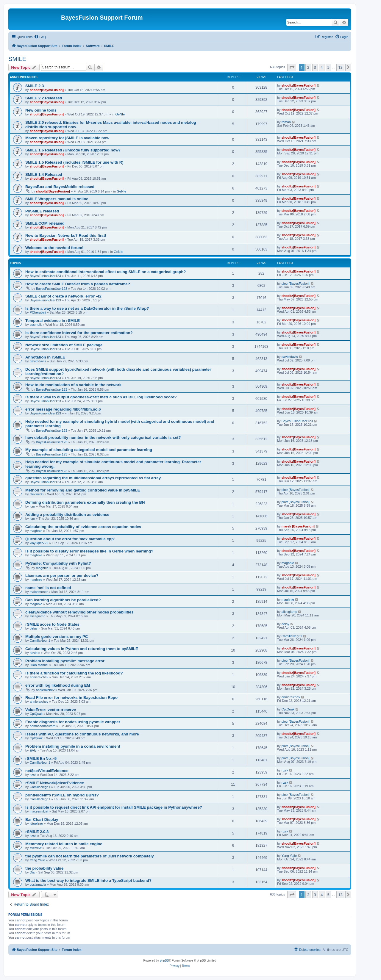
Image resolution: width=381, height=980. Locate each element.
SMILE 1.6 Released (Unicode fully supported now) (72, 150)
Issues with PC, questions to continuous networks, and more (82, 734)
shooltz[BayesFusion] (47, 90)
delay (34, 628)
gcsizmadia (38, 884)
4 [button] (322, 67)
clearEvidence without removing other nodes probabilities (79, 612)
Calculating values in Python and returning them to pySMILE (82, 649)
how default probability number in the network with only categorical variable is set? (103, 437)
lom (32, 506)
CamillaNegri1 (40, 641)
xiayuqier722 (39, 543)
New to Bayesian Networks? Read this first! (66, 235)
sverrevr (36, 848)
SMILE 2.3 (35, 86)
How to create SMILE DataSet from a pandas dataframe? (78, 284)
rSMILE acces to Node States (52, 624)
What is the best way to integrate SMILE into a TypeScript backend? (88, 880)
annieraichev (39, 677)
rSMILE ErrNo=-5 (41, 759)
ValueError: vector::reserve (51, 710)
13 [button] (340, 67)
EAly (33, 750)
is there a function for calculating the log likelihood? (74, 673)
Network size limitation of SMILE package (64, 345)
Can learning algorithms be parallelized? (63, 600)
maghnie (36, 531)
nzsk (33, 775)
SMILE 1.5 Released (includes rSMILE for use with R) (74, 162)
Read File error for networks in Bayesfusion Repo (71, 698)
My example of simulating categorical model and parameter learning (89, 450)
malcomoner (39, 592)
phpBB (164, 961)
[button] (292, 67)
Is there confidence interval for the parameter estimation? (79, 333)
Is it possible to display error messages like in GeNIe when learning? (89, 551)
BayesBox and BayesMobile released (60, 187)
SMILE (17, 59)
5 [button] (328, 67)
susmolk (36, 325)
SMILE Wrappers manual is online (57, 199)
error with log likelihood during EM (58, 685)
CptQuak (36, 714)
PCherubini (38, 312)
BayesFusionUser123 (45, 276)
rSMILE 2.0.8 (37, 832)
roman (286, 122)
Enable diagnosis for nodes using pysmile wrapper (73, 722)
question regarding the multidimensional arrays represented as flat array (93, 478)
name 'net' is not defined (48, 588)
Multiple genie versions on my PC (57, 637)
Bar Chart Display (42, 819)
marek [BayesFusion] (298, 526)
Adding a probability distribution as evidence (67, 515)
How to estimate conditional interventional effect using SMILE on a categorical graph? (106, 272)
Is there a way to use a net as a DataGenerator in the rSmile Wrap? (87, 308)
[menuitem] (40, 37)
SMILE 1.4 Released (44, 174)
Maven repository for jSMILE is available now (67, 138)
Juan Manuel (39, 665)
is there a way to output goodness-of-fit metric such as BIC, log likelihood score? (101, 397)
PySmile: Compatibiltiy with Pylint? (58, 563)
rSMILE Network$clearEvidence (55, 783)
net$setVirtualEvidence (47, 771)
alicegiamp (38, 616)
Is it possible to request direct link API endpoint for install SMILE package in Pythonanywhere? (114, 807)
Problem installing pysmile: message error (65, 661)
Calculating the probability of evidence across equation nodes (83, 527)
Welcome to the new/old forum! (54, 248)
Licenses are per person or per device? (62, 576)
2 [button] (308, 67)
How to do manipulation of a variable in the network (73, 385)
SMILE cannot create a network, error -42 (63, 296)
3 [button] (315, 67)
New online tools (41, 110)
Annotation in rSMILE (45, 357)
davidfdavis (38, 361)
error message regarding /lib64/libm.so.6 (63, 409)
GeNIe (120, 114)
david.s (35, 653)
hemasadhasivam (43, 726)
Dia (32, 872)
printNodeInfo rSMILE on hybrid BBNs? (62, 795)
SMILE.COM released (45, 223)
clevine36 (37, 494)
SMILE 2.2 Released (44, 98)
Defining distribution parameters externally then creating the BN (85, 502)
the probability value (44, 868)
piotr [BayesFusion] (296, 284)
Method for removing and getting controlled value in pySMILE (83, 490)
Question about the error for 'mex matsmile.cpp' (70, 539)
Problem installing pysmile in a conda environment (73, 746)
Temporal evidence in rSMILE (53, 321)
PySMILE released (42, 211)
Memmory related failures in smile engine (64, 844)
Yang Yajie (37, 860)
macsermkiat (39, 811)
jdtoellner (36, 824)
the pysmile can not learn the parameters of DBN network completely (90, 856)
